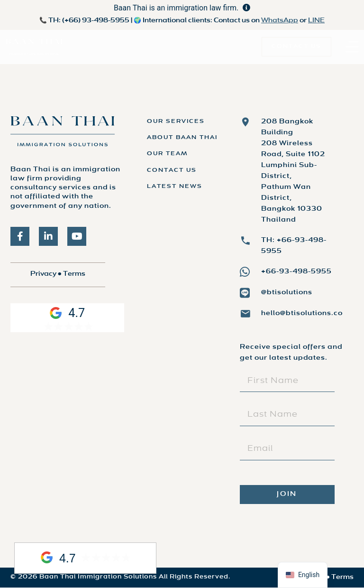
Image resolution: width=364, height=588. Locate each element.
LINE (316, 21)
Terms (74, 274)
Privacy (43, 274)
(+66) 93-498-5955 (96, 21)
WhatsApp (280, 21)
